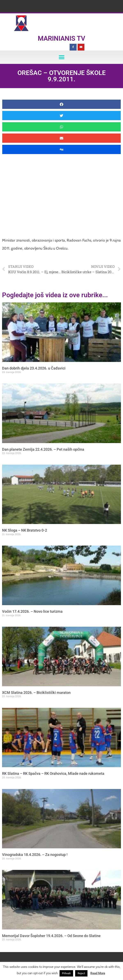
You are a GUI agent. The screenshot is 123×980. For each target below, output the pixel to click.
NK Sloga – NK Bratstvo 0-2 (25, 530)
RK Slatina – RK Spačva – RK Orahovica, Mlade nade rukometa (53, 773)
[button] (62, 57)
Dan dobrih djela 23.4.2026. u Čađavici (34, 368)
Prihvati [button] (66, 973)
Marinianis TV (62, 38)
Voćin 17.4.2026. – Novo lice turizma (32, 611)
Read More (98, 973)
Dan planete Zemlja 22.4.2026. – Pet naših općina (43, 449)
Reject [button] (81, 973)
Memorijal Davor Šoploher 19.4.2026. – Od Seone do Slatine (51, 936)
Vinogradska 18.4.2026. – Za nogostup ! (35, 855)
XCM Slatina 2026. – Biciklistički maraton (36, 693)
